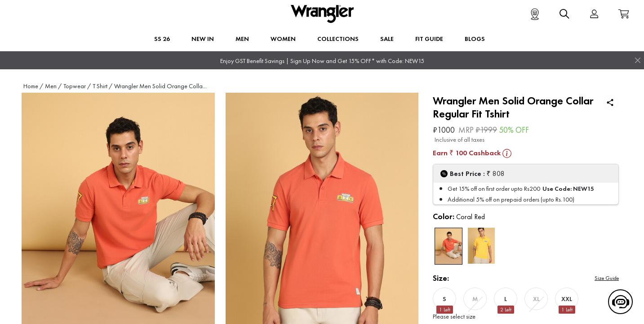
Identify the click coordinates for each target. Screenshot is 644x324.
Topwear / (77, 86)
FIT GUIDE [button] (429, 39)
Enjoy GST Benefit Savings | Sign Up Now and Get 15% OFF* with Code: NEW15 (322, 61)
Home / (33, 86)
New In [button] (203, 39)
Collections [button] (338, 39)
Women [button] (283, 39)
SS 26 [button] (162, 39)
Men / (53, 86)
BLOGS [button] (475, 39)
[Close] (638, 60)
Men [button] (242, 39)
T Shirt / (102, 86)
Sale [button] (387, 39)
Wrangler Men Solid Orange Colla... (160, 86)
